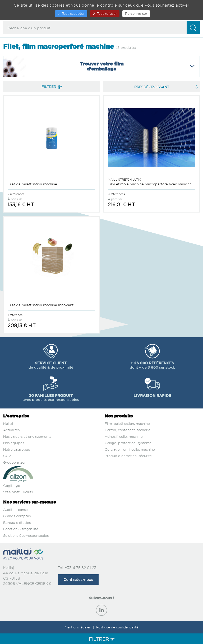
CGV (7, 456)
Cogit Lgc (11, 486)
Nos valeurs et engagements (27, 436)
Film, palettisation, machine (127, 424)
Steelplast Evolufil (18, 492)
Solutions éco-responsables (26, 535)
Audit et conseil (16, 510)
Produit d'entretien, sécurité (128, 456)
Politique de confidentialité (117, 627)
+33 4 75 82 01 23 (80, 568)
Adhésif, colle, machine (124, 436)
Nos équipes (14, 443)
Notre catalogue (17, 449)
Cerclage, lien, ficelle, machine (130, 449)
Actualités (11, 430)
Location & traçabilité (21, 529)
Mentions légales (78, 627)
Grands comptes (17, 516)
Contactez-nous (78, 579)
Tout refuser (105, 13)
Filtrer (52, 87)
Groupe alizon (15, 462)
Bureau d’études (17, 523)
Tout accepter (71, 13)
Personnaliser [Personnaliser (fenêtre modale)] (136, 13)
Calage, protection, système (128, 443)
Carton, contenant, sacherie (128, 430)
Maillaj (8, 424)
